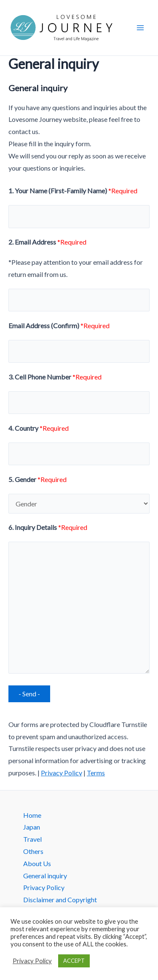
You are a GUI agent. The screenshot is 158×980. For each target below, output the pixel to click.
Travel (32, 839)
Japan (32, 827)
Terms (96, 773)
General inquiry (45, 876)
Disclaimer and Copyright (60, 900)
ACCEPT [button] (74, 961)
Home (32, 815)
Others (33, 851)
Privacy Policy (62, 773)
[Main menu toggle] (140, 28)
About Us (37, 863)
